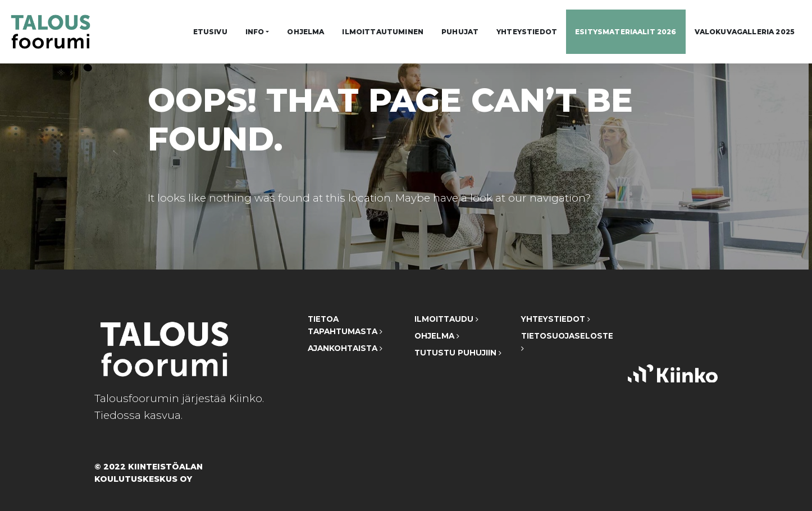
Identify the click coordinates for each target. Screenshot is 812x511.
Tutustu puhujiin (458, 353)
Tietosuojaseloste (566, 342)
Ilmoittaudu (446, 319)
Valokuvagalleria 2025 (745, 32)
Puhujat (460, 32)
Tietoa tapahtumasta (345, 325)
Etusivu (210, 32)
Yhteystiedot (527, 32)
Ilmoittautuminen (383, 32)
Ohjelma (305, 32)
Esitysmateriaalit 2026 (626, 32)
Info (255, 32)
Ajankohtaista (345, 348)
